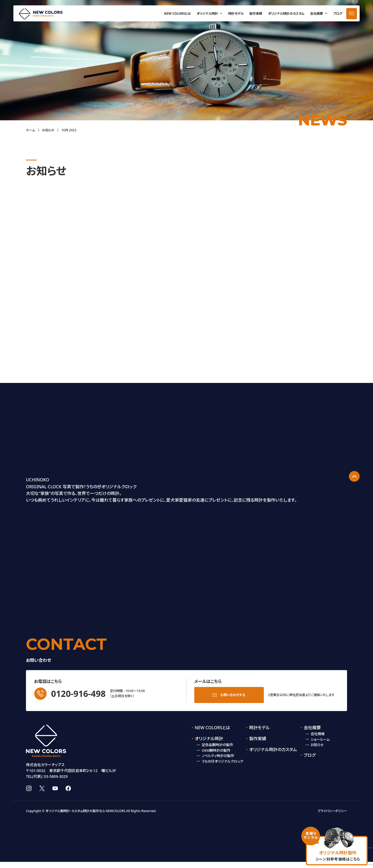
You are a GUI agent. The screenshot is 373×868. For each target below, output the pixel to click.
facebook (68, 794)
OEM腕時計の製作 (216, 749)
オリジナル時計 (207, 14)
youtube (55, 794)
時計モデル (236, 14)
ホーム (31, 130)
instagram (29, 794)
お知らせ (48, 130)
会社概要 (317, 14)
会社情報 (318, 732)
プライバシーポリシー (332, 817)
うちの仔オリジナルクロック (222, 760)
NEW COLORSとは (178, 14)
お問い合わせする (233, 693)
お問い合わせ (352, 14)
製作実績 (256, 14)
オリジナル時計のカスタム (286, 14)
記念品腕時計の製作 (217, 743)
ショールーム (320, 738)
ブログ (338, 14)
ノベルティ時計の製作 (218, 754)
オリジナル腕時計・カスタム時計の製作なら (75, 817)
